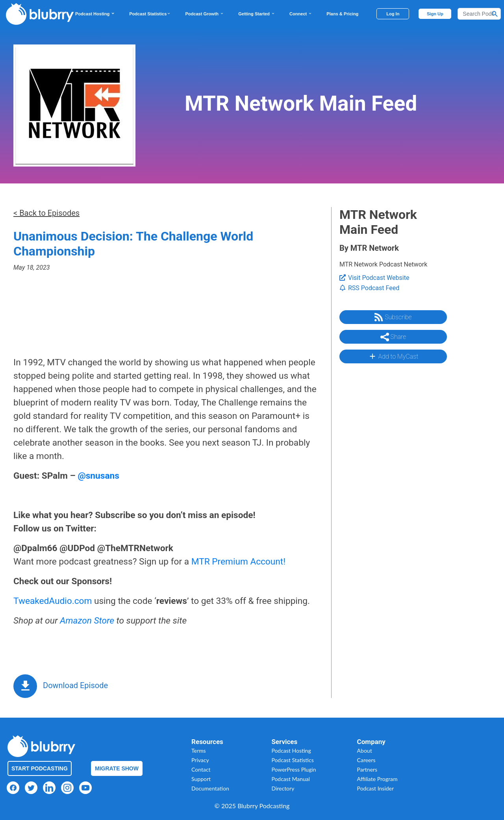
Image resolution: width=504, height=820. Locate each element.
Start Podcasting (40, 768)
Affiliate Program (377, 779)
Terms (199, 751)
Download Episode (75, 685)
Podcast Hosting (95, 14)
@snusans (98, 476)
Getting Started (257, 14)
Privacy (200, 760)
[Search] (479, 14)
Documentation (210, 788)
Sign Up (435, 14)
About (365, 751)
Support (201, 779)
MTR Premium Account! (238, 562)
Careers (366, 760)
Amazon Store (87, 621)
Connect (301, 14)
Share (393, 337)
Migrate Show (117, 768)
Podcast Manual (291, 779)
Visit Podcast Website (374, 278)
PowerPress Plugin (294, 769)
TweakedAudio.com (53, 601)
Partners (367, 769)
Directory (283, 788)
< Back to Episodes (46, 213)
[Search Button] (495, 14)
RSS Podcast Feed (369, 288)
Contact (201, 769)
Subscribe (393, 317)
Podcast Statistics (150, 14)
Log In (393, 14)
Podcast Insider (376, 788)
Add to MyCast (393, 356)
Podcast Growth (205, 14)
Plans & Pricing (342, 14)
